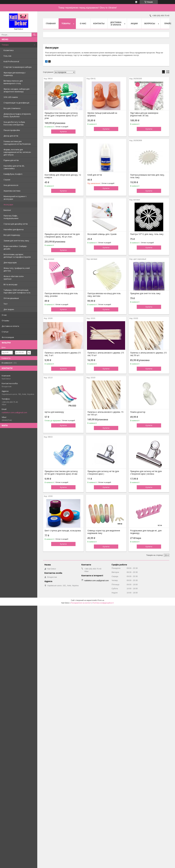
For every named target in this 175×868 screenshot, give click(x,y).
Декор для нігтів (11, 136)
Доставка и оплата (10, 326)
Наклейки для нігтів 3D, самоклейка (14, 167)
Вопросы (150, 23)
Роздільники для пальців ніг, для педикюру (146, 532)
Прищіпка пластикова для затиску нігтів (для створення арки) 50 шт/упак (61, 116)
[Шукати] (34, 35)
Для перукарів (10, 263)
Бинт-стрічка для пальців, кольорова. (63, 531)
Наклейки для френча (14, 229)
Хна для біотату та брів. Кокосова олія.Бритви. (14, 123)
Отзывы (5, 321)
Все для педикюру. (12, 235)
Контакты (99, 23)
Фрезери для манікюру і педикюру (15, 74)
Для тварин (9, 309)
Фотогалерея (8, 337)
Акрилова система (12, 191)
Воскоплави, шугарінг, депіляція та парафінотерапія (17, 256)
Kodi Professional (11, 61)
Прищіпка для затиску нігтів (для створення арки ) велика (146, 473)
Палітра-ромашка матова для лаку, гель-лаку (147, 176)
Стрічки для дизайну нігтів (16, 224)
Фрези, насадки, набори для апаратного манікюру (16, 90)
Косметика (9, 50)
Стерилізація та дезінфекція (16, 103)
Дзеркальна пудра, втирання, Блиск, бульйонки (17, 115)
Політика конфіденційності (103, 603)
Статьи (5, 332)
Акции (134, 23)
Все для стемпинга (12, 108)
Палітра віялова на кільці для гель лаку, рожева (61, 295)
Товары (5, 45)
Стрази (7, 180)
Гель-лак (8, 56)
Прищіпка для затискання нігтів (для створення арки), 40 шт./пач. (62, 235)
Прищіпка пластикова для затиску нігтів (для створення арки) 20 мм (61, 473)
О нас (4, 315)
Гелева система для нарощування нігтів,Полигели (17, 143)
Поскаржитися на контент (81, 603)
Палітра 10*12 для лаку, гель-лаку (147, 234)
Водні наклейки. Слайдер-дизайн (15, 247)
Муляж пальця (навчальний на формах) (102, 114)
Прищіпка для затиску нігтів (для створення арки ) (103, 473)
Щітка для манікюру (54, 412)
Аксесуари (8, 205)
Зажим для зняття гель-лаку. (16, 241)
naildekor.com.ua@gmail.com (14, 412)
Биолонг (7, 210)
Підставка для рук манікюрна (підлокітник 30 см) (144, 114)
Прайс (168, 23)
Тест (6, 304)
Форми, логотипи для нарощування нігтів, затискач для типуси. (17, 152)
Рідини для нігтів (11, 160)
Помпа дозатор (138, 412)
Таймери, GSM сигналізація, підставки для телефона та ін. (17, 291)
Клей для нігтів (95, 175)
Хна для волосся (11, 185)
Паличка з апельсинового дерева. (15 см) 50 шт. (148, 354)
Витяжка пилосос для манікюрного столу (13, 82)
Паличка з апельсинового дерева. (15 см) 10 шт (106, 354)
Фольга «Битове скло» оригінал (14, 278)
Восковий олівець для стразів (102, 234)
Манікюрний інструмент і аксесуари (15, 198)
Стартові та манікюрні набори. (18, 67)
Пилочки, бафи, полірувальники (11, 217)
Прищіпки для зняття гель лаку (145, 293)
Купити (63, 131)
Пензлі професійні (12, 130)
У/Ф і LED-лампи (11, 97)
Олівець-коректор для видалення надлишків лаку (104, 532)
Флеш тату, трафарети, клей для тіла (17, 269)
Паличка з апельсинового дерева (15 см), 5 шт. (63, 354)
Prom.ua (101, 600)
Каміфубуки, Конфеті (13, 174)
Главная (51, 23)
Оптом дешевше (11, 298)
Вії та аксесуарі (10, 284)
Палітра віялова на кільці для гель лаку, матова (104, 295)
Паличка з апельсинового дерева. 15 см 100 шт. (105, 413)
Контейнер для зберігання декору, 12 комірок (63, 176)
